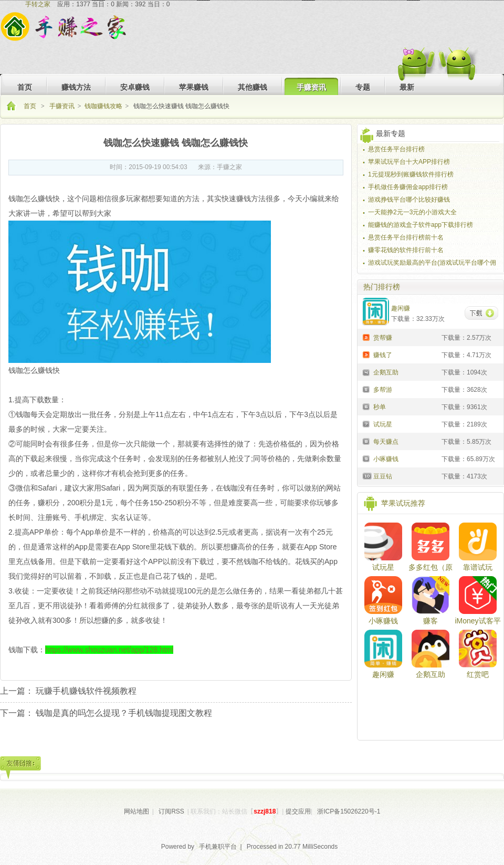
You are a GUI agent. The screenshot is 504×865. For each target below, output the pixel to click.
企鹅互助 (430, 674)
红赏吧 (478, 674)
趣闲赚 (383, 674)
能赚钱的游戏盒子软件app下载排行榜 (421, 225)
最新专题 (391, 134)
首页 (31, 106)
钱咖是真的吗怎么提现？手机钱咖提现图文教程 (124, 713)
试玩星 (383, 567)
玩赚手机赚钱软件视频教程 (86, 691)
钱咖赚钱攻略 (103, 106)
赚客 (430, 621)
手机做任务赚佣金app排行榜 (408, 187)
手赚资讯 (62, 106)
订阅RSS (171, 811)
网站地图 (136, 811)
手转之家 (38, 4)
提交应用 (298, 811)
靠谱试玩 (478, 567)
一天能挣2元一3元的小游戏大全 (412, 212)
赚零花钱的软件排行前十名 (406, 250)
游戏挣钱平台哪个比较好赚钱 (409, 200)
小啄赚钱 (383, 621)
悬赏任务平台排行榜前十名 (406, 237)
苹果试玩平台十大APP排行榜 (409, 162)
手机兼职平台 (218, 847)
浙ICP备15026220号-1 (349, 811)
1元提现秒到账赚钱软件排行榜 (411, 174)
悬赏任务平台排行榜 (396, 149)
